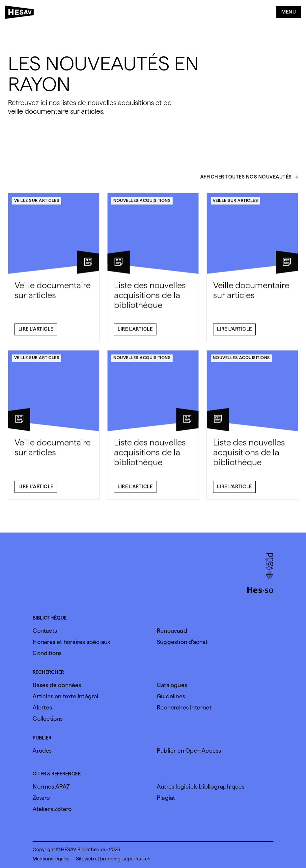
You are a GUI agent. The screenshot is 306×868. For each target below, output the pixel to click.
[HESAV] (21, 14)
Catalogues (172, 685)
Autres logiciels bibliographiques (201, 786)
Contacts (45, 631)
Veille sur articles (37, 204)
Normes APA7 (51, 786)
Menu (289, 12)
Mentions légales (51, 859)
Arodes (42, 751)
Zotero (41, 798)
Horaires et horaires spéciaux (71, 642)
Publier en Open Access (189, 751)
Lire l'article (36, 333)
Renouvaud (172, 631)
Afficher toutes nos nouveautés (246, 181)
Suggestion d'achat (182, 642)
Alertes (42, 707)
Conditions (47, 653)
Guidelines (171, 696)
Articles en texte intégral (65, 696)
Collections (48, 719)
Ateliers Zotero (52, 809)
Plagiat (166, 798)
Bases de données (57, 685)
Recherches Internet (184, 707)
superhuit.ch (137, 859)
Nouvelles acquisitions (142, 204)
